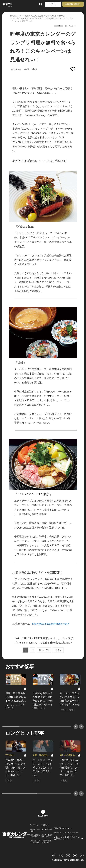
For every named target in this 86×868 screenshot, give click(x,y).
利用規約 (45, 825)
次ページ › (44, 650)
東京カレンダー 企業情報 (35, 842)
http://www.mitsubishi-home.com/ (51, 624)
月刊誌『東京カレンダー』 (63, 828)
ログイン (53, 4)
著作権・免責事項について (47, 836)
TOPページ (34, 825)
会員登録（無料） (73, 4)
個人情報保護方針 (47, 830)
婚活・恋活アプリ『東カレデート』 (66, 832)
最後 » (58, 650)
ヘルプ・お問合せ (35, 830)
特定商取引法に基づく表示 (47, 842)
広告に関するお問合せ (35, 836)
